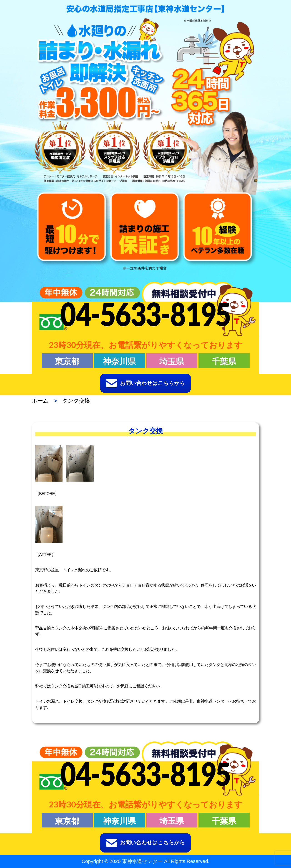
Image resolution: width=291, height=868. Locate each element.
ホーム (40, 401)
